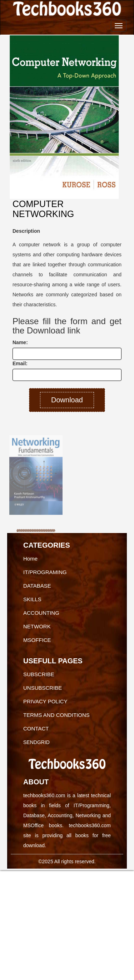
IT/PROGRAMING (45, 572)
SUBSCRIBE (39, 674)
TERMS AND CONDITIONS (56, 715)
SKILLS (32, 599)
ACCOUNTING (41, 613)
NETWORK (37, 626)
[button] (15, 474)
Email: (20, 363)
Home (30, 559)
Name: (20, 342)
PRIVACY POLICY (45, 701)
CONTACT (36, 728)
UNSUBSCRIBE (43, 688)
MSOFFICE (37, 640)
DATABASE (37, 586)
